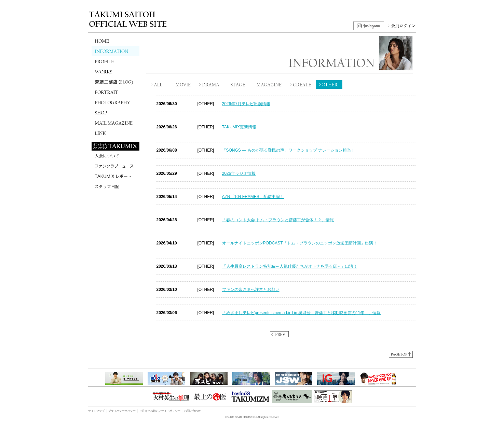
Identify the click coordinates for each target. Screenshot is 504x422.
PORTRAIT (115, 92)
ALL (157, 85)
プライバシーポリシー (122, 411)
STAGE (237, 85)
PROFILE (115, 61)
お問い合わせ (192, 411)
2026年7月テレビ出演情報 (246, 104)
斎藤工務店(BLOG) (115, 82)
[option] (126, 378)
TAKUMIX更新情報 (239, 127)
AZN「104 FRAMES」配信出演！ (253, 197)
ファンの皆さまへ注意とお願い (251, 290)
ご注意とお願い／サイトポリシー (160, 411)
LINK (115, 133)
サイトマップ (96, 411)
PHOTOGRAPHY (115, 102)
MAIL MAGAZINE (115, 123)
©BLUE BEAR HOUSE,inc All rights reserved (252, 417)
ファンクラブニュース (115, 166)
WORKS (115, 72)
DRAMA (209, 85)
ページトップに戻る (401, 354)
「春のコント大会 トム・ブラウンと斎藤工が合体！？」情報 (278, 220)
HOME (115, 41)
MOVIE (182, 85)
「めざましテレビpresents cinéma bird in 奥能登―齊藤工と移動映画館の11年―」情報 (302, 313)
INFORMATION (115, 51)
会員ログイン (401, 26)
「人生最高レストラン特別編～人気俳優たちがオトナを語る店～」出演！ (290, 266)
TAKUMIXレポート (115, 176)
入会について (115, 156)
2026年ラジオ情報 (239, 173)
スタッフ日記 (115, 186)
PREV (279, 334)
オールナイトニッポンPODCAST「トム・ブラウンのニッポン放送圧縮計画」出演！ (300, 243)
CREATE (301, 85)
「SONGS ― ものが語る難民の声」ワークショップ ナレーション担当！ (289, 150)
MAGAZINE (268, 85)
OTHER (329, 85)
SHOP (115, 113)
